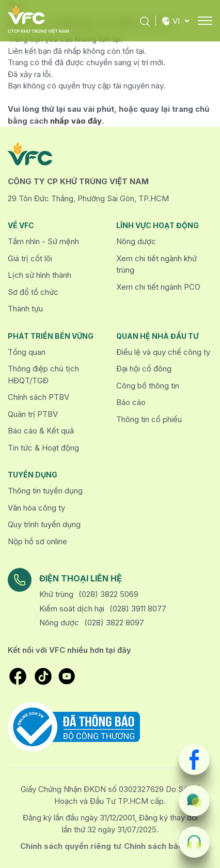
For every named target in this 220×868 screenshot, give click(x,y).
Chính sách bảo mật (162, 846)
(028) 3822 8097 (114, 623)
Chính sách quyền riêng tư (71, 846)
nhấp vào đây (76, 121)
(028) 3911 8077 (138, 609)
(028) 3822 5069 (108, 594)
